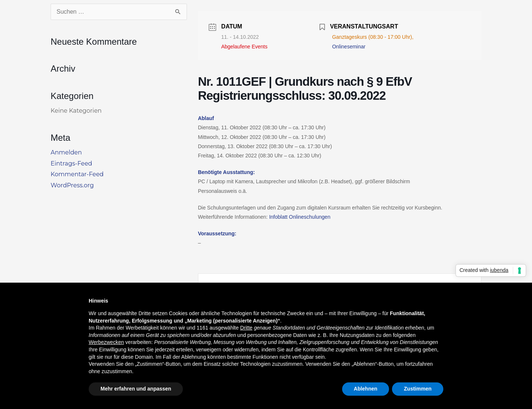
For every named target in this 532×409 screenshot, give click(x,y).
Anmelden (66, 152)
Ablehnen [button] (366, 389)
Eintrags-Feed (71, 163)
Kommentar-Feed (77, 174)
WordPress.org (72, 185)
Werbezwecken (106, 342)
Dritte (246, 328)
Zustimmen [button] (418, 389)
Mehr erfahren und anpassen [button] (136, 389)
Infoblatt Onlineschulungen (300, 217)
